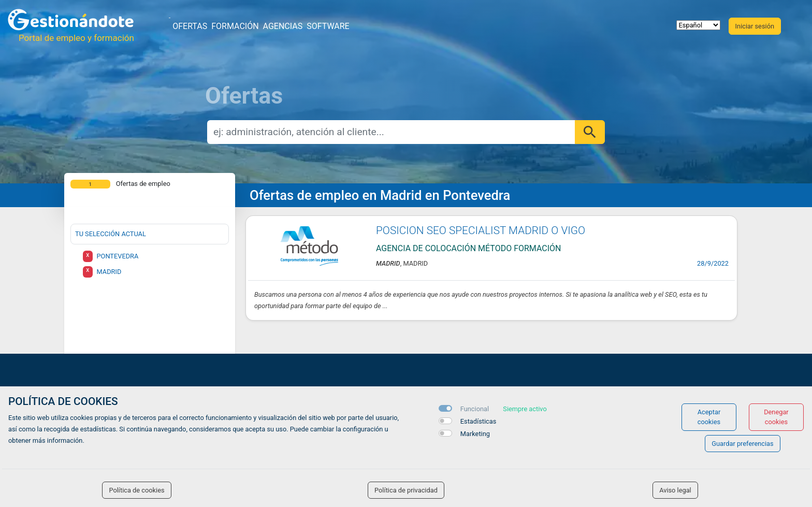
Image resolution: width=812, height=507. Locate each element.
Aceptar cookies (709, 417)
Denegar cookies (776, 417)
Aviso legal (675, 490)
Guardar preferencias (742, 444)
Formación (235, 26)
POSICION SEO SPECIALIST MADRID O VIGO (481, 230)
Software (328, 26)
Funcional (475, 409)
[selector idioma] (698, 25)
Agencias (283, 26)
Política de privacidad (406, 490)
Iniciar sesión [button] (755, 26)
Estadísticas (479, 421)
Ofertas (190, 26)
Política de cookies (136, 490)
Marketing (475, 434)
